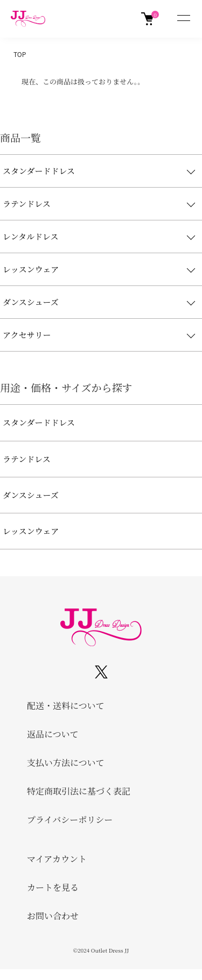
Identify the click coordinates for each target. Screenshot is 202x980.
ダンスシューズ (31, 302)
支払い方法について (66, 763)
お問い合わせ (53, 916)
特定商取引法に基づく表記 (79, 791)
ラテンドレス (27, 203)
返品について (53, 734)
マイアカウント (57, 859)
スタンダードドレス (39, 171)
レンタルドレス (31, 236)
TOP (20, 54)
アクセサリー (27, 335)
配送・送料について (66, 706)
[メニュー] (183, 19)
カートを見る (53, 887)
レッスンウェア (31, 269)
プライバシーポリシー (70, 820)
